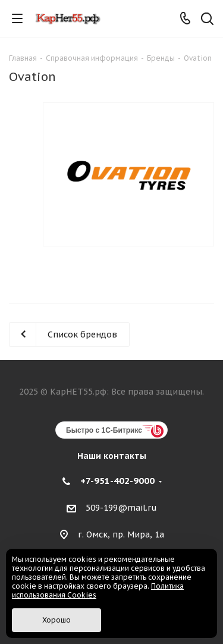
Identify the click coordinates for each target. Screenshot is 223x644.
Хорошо (56, 620)
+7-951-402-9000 (117, 481)
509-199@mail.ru (121, 508)
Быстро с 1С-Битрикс (104, 430)
